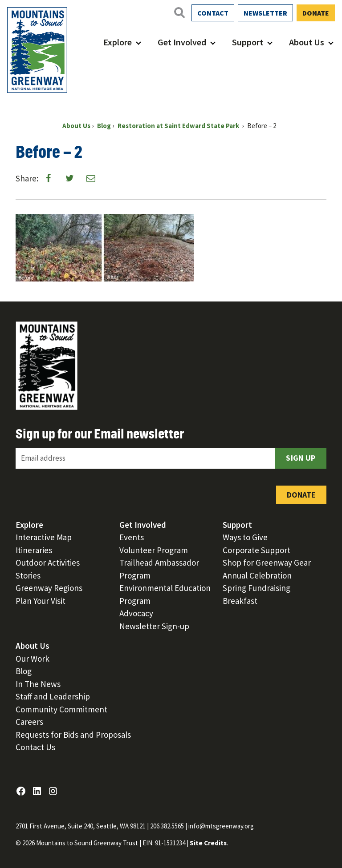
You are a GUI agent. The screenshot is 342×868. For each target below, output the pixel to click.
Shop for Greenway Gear (267, 563)
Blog (24, 671)
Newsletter (265, 13)
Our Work (33, 659)
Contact (213, 13)
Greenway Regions (49, 588)
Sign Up (301, 458)
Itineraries (34, 550)
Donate (316, 13)
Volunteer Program (154, 550)
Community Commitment (61, 709)
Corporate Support (256, 550)
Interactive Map (44, 537)
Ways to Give (245, 537)
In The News (38, 684)
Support (248, 42)
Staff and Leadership (53, 696)
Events (132, 537)
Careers (29, 722)
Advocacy (136, 613)
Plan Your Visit (41, 601)
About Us (307, 42)
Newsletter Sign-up (154, 626)
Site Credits (208, 843)
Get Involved (182, 42)
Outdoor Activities (48, 563)
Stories (28, 575)
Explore (118, 42)
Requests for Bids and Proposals (73, 735)
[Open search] (179, 12)
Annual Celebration (257, 575)
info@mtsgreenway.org (221, 826)
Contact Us (35, 747)
